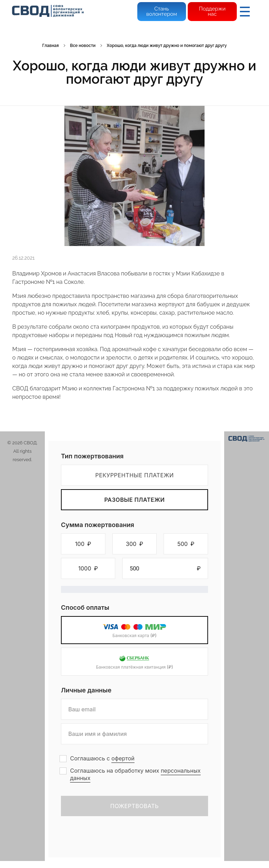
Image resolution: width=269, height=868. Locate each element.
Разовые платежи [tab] (135, 500)
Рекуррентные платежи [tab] (134, 475)
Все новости (83, 46)
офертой (123, 758)
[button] (83, 544)
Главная (51, 46)
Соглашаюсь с (102, 758)
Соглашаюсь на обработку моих (135, 774)
